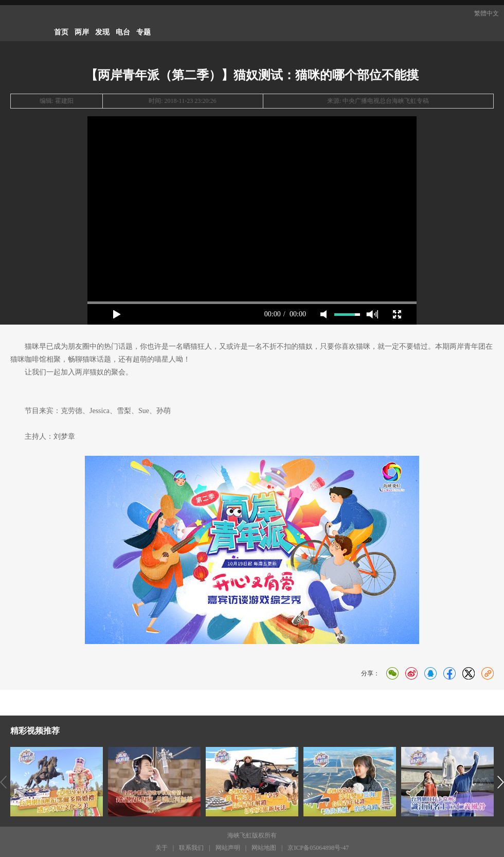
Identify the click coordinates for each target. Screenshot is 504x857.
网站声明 (228, 848)
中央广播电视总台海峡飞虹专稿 (386, 101)
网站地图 (264, 848)
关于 (161, 848)
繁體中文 (487, 13)
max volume (372, 314)
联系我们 (191, 848)
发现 (102, 32)
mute (323, 314)
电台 (123, 32)
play (117, 314)
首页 (61, 32)
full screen (397, 314)
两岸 (82, 32)
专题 (143, 32)
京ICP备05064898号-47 (318, 848)
